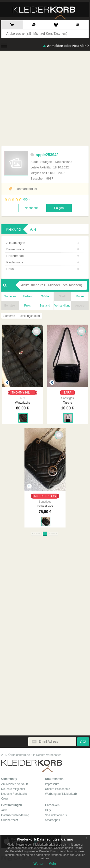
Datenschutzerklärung (15, 815)
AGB (4, 810)
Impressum (52, 784)
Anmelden (55, 46)
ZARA (67, 393)
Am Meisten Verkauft (15, 784)
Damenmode (43, 249)
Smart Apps (53, 820)
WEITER (53, 534)
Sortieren (10, 296)
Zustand (45, 306)
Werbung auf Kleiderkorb (61, 794)
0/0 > (27, 199)
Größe (45, 296)
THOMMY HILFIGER (24, 393)
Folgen (59, 208)
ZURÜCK (36, 534)
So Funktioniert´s (56, 815)
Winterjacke (22, 403)
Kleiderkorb (32, 766)
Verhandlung (62, 306)
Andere (80, 306)
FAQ (48, 810)
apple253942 (45, 155)
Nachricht (31, 208)
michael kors (45, 506)
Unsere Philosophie (58, 789)
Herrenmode (43, 256)
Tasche (67, 403)
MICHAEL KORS (45, 496)
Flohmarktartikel (26, 189)
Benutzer (10, 306)
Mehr (52, 864)
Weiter (39, 864)
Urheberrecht (10, 820)
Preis (27, 306)
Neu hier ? (81, 46)
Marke (80, 296)
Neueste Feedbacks (14, 794)
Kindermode (43, 262)
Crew (5, 799)
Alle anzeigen (43, 243)
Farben (27, 296)
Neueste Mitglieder (13, 789)
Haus (43, 269)
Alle (33, 229)
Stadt (62, 296)
